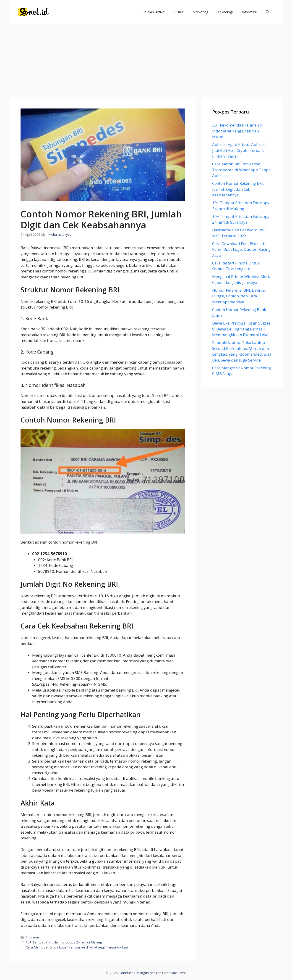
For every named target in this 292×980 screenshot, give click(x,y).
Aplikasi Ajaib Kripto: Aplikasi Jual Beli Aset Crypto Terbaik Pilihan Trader (239, 150)
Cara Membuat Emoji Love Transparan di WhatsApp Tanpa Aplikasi (77, 947)
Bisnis (179, 12)
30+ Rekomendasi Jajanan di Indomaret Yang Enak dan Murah (238, 131)
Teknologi (225, 12)
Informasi (249, 12)
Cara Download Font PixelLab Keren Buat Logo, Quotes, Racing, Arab (242, 249)
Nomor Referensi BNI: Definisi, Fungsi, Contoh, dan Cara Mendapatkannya (239, 296)
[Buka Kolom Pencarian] (267, 12)
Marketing (200, 12)
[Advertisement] (146, 58)
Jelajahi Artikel (154, 12)
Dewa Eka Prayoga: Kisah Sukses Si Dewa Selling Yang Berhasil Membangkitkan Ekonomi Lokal (241, 329)
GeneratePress (174, 973)
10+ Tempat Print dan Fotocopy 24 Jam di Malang (64, 942)
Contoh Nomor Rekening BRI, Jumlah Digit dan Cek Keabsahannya (238, 189)
